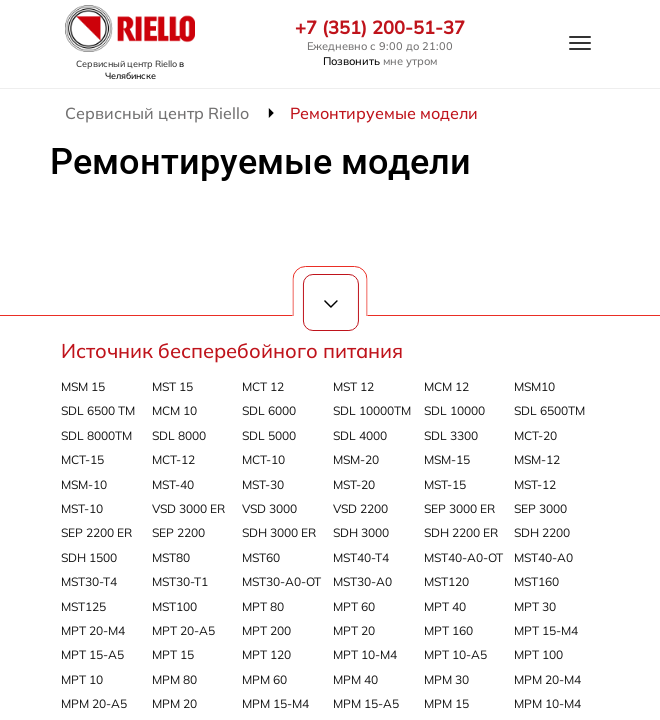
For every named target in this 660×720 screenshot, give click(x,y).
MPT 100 (538, 654)
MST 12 (353, 386)
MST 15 (172, 386)
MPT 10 (82, 679)
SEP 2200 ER (96, 532)
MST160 (536, 581)
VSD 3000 (269, 508)
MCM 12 (446, 386)
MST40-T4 (361, 557)
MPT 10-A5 (455, 654)
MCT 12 (263, 386)
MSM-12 (537, 459)
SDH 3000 (361, 532)
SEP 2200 (178, 532)
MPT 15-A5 (92, 654)
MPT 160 (448, 630)
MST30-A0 (362, 581)
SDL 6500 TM (98, 410)
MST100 (174, 606)
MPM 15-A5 (366, 703)
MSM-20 (356, 459)
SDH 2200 (542, 532)
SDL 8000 (179, 435)
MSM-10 (84, 484)
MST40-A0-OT (463, 557)
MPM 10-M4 (547, 703)
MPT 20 (354, 630)
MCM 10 (174, 410)
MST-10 (82, 508)
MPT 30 (535, 606)
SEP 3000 (540, 508)
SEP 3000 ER (459, 508)
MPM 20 (174, 703)
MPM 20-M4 (547, 679)
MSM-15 (447, 459)
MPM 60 (264, 679)
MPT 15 (173, 654)
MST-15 (445, 484)
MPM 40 (355, 679)
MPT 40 (445, 606)
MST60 (261, 557)
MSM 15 (83, 386)
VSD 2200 (360, 508)
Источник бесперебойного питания (232, 350)
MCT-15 (82, 459)
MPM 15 (446, 703)
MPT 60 (354, 606)
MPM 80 (174, 679)
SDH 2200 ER (461, 532)
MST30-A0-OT (281, 581)
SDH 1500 (89, 557)
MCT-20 (535, 435)
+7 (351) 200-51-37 (380, 28)
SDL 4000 (360, 435)
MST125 (83, 606)
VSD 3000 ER (188, 508)
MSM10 (534, 386)
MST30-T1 (180, 581)
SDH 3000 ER (279, 532)
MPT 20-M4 (93, 630)
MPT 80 (263, 606)
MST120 (446, 581)
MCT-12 (173, 459)
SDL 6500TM (549, 410)
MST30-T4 (89, 581)
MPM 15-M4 (275, 703)
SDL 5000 (269, 435)
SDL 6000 (269, 410)
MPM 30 (446, 679)
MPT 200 (266, 630)
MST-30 (263, 484)
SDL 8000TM (96, 435)
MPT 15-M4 (546, 630)
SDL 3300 (451, 435)
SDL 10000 (454, 410)
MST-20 (354, 484)
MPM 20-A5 (94, 703)
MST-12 (535, 484)
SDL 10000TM (372, 410)
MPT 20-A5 (183, 630)
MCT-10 (263, 459)
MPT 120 (266, 654)
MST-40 (173, 484)
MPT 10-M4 (365, 654)
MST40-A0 (543, 557)
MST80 (171, 557)
